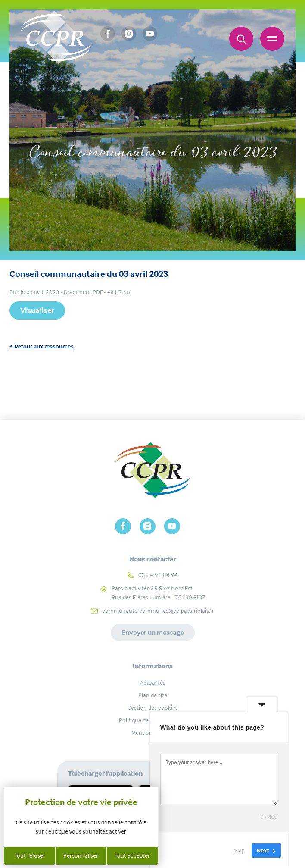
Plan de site (153, 695)
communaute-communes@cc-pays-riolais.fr (158, 611)
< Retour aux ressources (42, 346)
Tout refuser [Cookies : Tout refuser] (30, 855)
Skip (239, 851)
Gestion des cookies (153, 708)
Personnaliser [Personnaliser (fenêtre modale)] (81, 855)
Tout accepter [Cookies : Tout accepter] (132, 855)
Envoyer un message (153, 632)
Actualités (153, 683)
